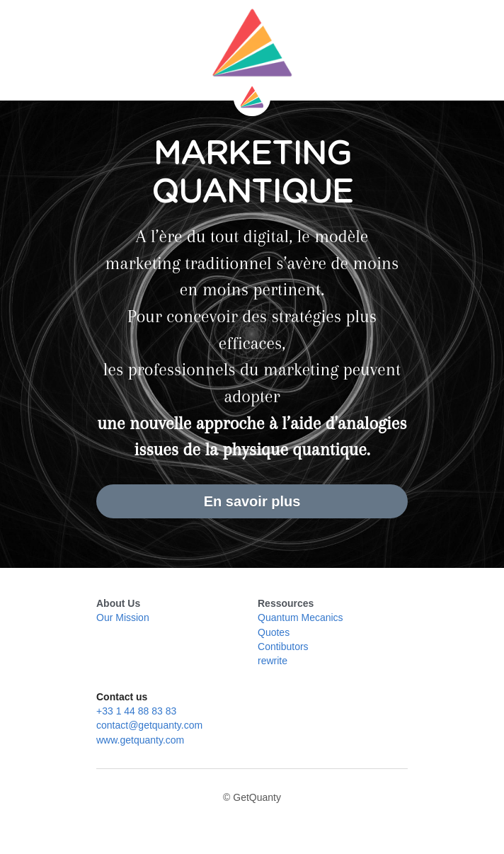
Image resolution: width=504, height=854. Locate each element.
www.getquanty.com (140, 740)
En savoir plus (252, 501)
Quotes (274, 632)
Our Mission (123, 617)
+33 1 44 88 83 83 (136, 711)
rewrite (273, 661)
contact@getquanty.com (149, 725)
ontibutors (286, 647)
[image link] (252, 42)
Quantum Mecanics (300, 617)
